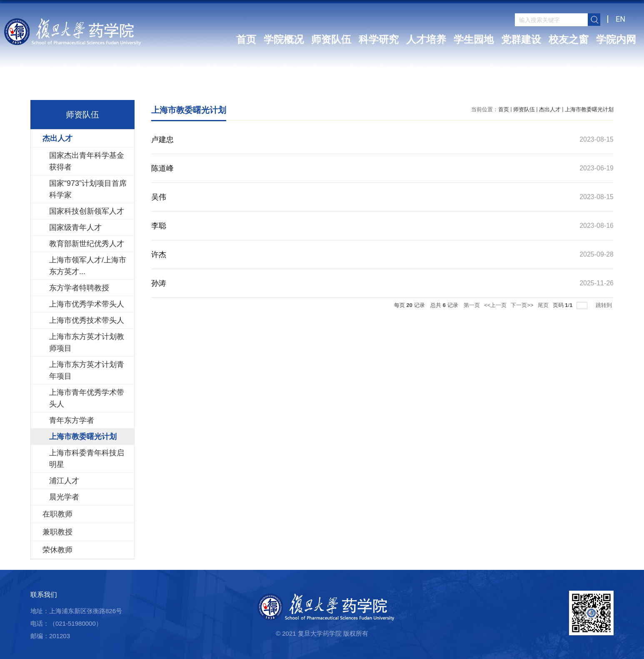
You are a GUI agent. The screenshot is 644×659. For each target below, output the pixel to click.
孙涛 (159, 283)
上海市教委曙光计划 (589, 109)
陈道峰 (162, 168)
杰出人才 (550, 109)
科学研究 (379, 40)
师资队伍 (331, 40)
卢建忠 (162, 140)
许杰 (159, 255)
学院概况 (284, 40)
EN (620, 19)
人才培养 (426, 40)
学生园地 (474, 40)
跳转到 (605, 305)
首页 (246, 40)
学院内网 (616, 40)
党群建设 (521, 40)
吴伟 (159, 197)
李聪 (159, 226)
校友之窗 (569, 40)
